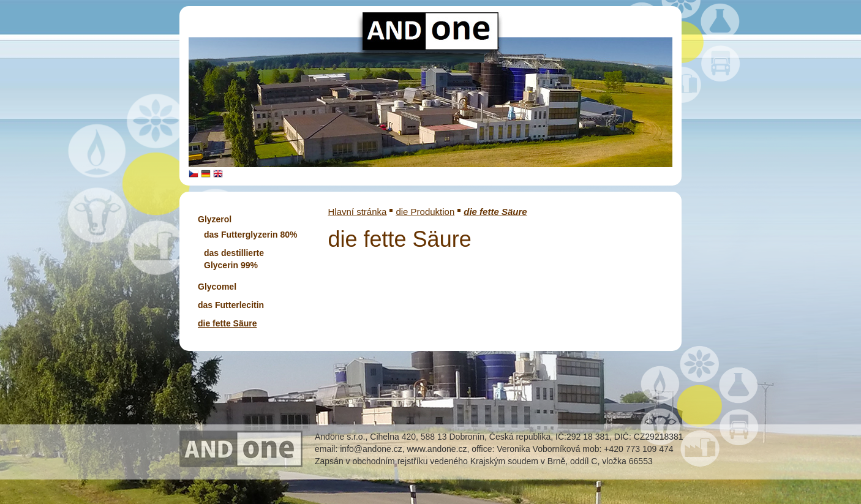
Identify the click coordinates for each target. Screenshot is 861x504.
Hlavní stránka (358, 212)
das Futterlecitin (231, 305)
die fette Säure (227, 323)
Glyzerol (215, 219)
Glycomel (217, 287)
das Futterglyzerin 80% (251, 235)
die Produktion (425, 212)
